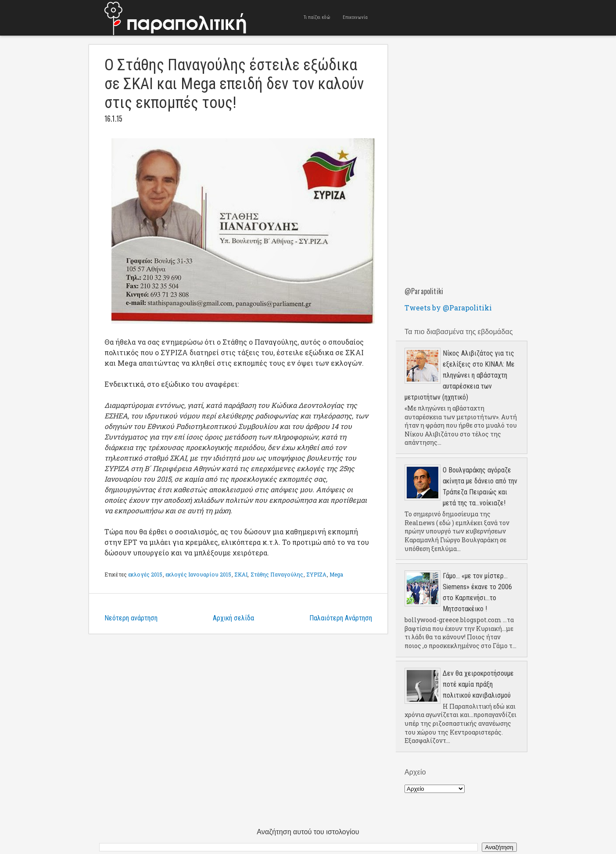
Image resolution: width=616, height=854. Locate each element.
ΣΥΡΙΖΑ (317, 574)
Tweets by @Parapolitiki (448, 308)
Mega (336, 574)
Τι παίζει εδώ (317, 17)
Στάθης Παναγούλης (277, 574)
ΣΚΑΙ (241, 574)
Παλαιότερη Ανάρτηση (341, 618)
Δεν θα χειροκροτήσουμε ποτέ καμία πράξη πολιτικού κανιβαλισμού (478, 684)
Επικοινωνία (355, 17)
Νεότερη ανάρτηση (131, 618)
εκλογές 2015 (145, 574)
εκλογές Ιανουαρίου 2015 (199, 574)
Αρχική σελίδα (233, 618)
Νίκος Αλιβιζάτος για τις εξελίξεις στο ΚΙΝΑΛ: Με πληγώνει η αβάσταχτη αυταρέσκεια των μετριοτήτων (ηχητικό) (460, 375)
